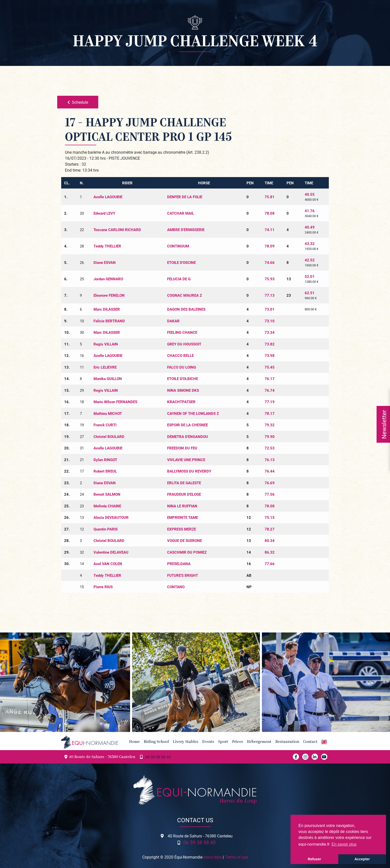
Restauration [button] (287, 742)
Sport (223, 742)
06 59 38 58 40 (158, 757)
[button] (324, 742)
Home (134, 742)
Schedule (78, 102)
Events (208, 742)
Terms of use (236, 857)
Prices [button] (238, 742)
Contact (310, 742)
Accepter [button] (362, 859)
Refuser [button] (314, 859)
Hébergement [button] (259, 742)
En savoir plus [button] (344, 844)
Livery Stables (186, 742)
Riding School (156, 742)
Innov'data (213, 857)
